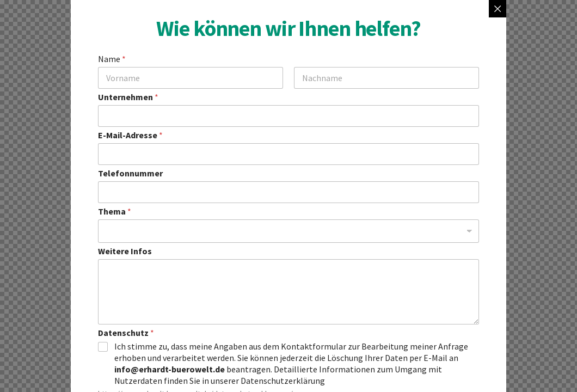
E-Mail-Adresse (130, 135)
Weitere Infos (125, 251)
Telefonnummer (130, 173)
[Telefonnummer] (288, 192)
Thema (115, 212)
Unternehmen (128, 97)
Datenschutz (126, 333)
